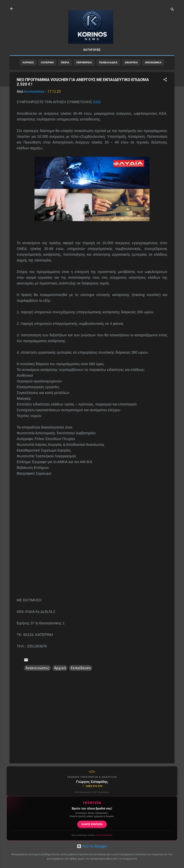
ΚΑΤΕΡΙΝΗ (47, 62)
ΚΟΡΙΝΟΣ (28, 62)
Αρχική (60, 668)
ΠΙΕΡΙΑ (65, 62)
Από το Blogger (92, 846)
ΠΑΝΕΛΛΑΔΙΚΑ (108, 62)
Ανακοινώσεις (37, 668)
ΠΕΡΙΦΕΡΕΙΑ (84, 62)
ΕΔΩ (97, 102)
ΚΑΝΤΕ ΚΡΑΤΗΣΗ (92, 824)
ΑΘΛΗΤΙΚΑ (131, 62)
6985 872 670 (92, 786)
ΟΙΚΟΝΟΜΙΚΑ (153, 62)
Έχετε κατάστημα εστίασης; (92, 835)
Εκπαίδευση (81, 668)
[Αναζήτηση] (172, 10)
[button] (165, 80)
